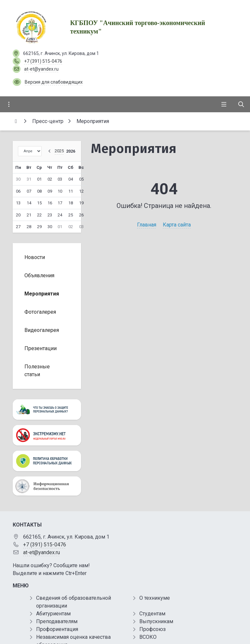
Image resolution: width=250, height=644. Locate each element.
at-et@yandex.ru (41, 69)
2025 (59, 151)
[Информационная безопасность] (47, 486)
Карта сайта (177, 225)
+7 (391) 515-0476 (43, 61)
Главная (147, 225)
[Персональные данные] (47, 410)
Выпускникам (156, 621)
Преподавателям (57, 621)
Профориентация (57, 629)
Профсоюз (153, 629)
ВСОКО (148, 637)
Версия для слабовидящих (54, 82)
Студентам (152, 614)
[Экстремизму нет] (47, 435)
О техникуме (155, 598)
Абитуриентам (53, 614)
